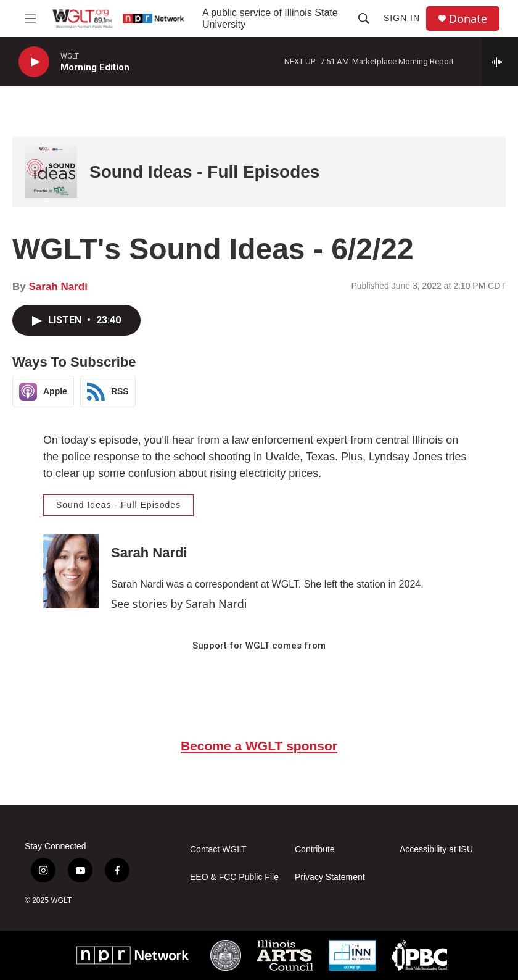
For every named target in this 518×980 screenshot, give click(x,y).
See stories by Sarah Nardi (179, 604)
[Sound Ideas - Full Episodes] (51, 172)
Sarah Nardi (58, 287)
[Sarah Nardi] (71, 571)
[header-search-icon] (364, 19)
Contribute (315, 849)
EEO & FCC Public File (234, 877)
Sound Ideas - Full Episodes (204, 172)
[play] (34, 62)
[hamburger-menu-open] (30, 19)
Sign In (402, 18)
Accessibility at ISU (436, 849)
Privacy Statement (330, 877)
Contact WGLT (218, 849)
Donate (468, 19)
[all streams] (500, 62)
